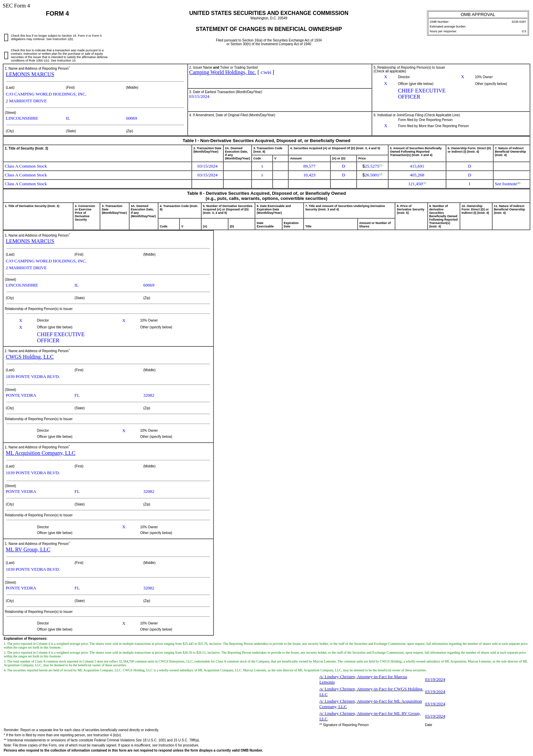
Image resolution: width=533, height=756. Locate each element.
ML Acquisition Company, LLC (41, 453)
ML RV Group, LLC (28, 549)
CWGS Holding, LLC (30, 357)
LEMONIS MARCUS (30, 74)
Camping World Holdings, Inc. (223, 72)
